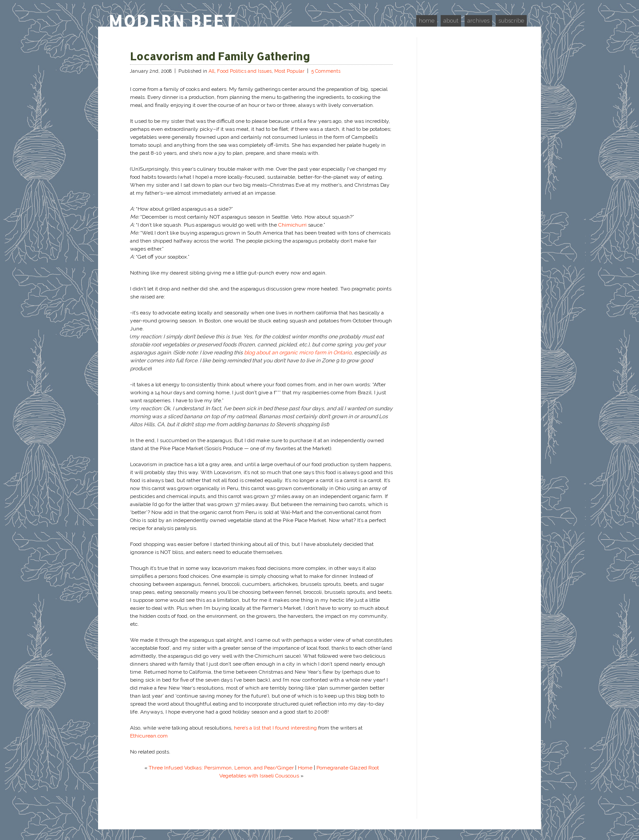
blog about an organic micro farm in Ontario (298, 353)
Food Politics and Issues (244, 71)
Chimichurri (292, 225)
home (427, 21)
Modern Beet (173, 21)
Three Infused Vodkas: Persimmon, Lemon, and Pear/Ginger (221, 768)
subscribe (511, 21)
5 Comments (326, 71)
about (451, 21)
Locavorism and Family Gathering (220, 56)
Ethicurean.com (149, 736)
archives (478, 21)
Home (305, 768)
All (211, 71)
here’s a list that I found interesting (275, 728)
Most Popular (289, 71)
